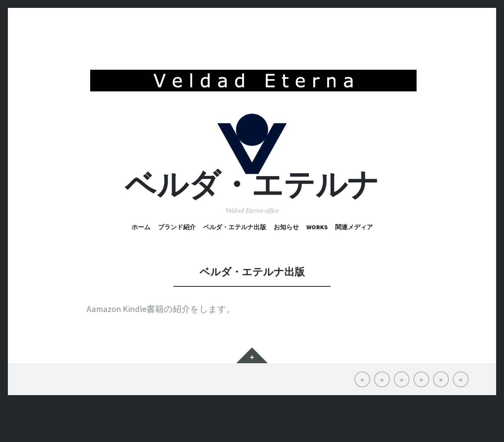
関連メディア (354, 266)
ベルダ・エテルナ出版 (235, 266)
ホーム (141, 266)
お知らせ (286, 266)
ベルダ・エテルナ (252, 224)
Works (317, 266)
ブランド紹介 (177, 266)
